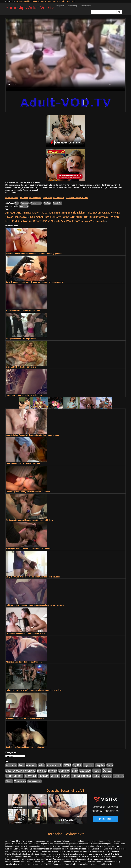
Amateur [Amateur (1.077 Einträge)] (11, 213)
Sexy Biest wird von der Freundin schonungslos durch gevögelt (33, 577)
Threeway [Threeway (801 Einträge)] (84, 221)
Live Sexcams (68, 1)
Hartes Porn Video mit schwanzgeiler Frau (24, 395)
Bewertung (72, 6)
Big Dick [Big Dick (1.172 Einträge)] (77, 213)
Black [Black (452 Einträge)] (96, 213)
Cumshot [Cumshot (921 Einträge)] (37, 217)
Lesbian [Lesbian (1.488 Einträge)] (114, 217)
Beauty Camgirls (23, 1)
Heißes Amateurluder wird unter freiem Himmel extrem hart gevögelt (35, 605)
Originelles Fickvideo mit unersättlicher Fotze (25, 634)
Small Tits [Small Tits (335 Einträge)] (66, 221)
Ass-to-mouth (36, 203)
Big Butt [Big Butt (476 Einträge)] (68, 213)
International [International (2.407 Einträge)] (88, 217)
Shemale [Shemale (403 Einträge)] (55, 221)
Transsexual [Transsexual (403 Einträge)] (97, 221)
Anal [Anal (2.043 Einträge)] (19, 212)
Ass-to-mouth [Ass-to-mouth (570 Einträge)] (47, 213)
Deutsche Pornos (39, 1)
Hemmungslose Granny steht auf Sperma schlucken (28, 492)
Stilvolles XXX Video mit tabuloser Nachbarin (25, 719)
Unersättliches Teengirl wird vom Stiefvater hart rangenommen (33, 435)
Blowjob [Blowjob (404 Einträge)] (27, 217)
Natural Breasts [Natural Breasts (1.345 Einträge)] (33, 221)
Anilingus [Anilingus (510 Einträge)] (28, 213)
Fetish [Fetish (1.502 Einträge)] (65, 217)
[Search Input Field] (104, 12)
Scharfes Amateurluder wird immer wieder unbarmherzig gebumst (34, 254)
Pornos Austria (54, 1)
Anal (17, 203)
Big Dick (47, 203)
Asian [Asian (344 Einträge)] (36, 213)
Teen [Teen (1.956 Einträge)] (75, 221)
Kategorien (60, 6)
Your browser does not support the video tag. (65, 55)
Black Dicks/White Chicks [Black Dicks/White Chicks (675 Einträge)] (21, 771)
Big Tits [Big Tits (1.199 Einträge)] (88, 213)
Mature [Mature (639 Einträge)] (19, 221)
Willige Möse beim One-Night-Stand (21, 339)
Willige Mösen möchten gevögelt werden (23, 310)
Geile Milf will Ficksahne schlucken (21, 367)
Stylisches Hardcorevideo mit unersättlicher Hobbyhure (30, 520)
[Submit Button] (119, 12)
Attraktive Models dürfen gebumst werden (24, 662)
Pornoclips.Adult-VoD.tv (30, 8)
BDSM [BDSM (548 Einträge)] (59, 213)
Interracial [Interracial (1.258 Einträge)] (102, 217)
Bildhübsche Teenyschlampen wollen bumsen (25, 747)
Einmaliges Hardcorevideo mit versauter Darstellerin (28, 548)
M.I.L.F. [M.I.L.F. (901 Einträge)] (10, 221)
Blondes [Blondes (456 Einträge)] (18, 217)
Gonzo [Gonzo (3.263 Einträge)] (74, 217)
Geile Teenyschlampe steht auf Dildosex (23, 463)
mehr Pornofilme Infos (14, 193)
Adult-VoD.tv (86, 6)
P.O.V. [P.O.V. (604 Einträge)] (47, 221)
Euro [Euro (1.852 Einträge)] (46, 217)
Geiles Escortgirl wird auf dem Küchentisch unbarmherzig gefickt (34, 690)
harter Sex (24, 206)
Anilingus (25, 203)
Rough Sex (58, 203)
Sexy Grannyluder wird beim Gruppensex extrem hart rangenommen (35, 282)
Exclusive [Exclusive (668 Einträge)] (56, 217)
